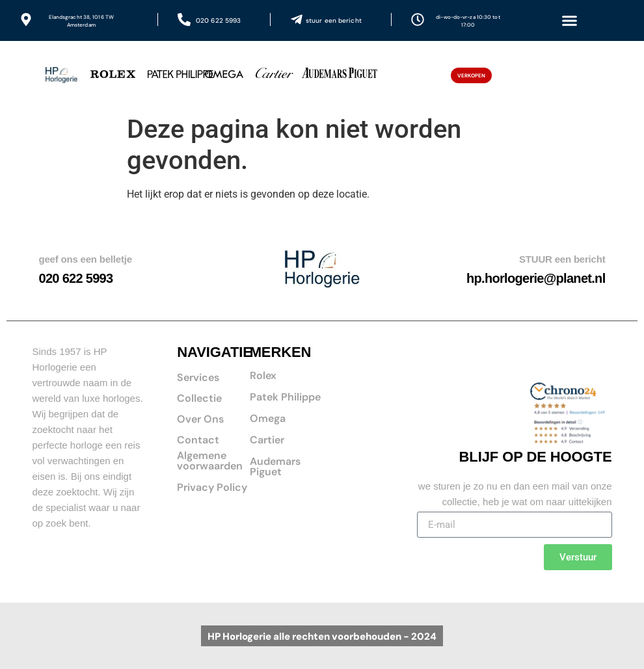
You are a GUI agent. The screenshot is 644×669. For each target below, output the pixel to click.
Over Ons (200, 419)
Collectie (199, 398)
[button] (569, 21)
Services (198, 377)
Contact (198, 440)
